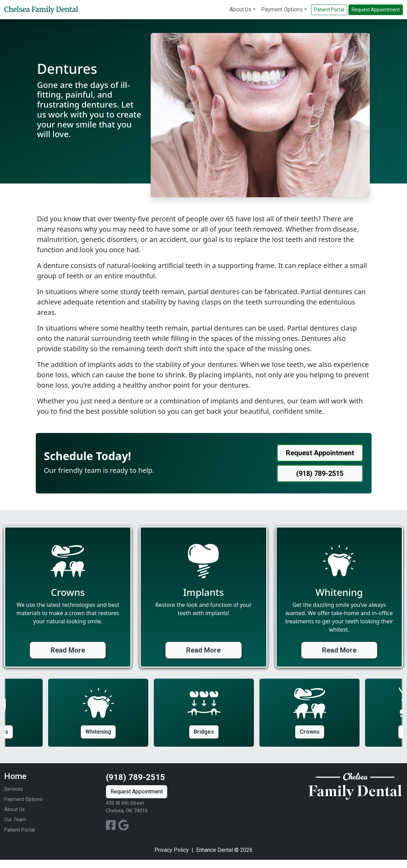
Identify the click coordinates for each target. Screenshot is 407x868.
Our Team (15, 820)
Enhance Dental (215, 850)
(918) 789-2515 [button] (320, 474)
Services (14, 789)
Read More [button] (68, 650)
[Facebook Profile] (112, 827)
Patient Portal (19, 830)
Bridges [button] (204, 732)
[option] (204, 713)
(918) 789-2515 (136, 777)
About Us (240, 9)
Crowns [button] (310, 732)
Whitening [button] (98, 732)
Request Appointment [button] (376, 10)
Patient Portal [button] (329, 10)
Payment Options (282, 9)
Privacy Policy (172, 850)
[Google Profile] (124, 827)
